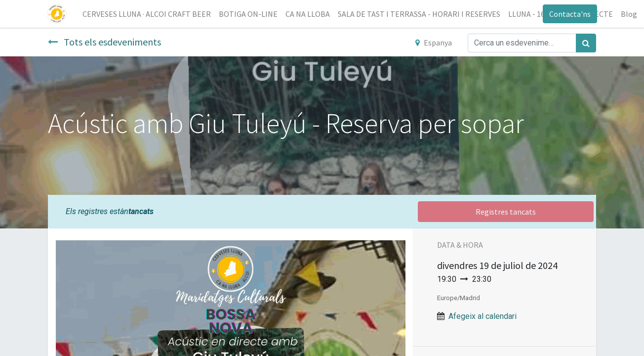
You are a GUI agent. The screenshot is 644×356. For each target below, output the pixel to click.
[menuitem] (148, 14)
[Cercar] (586, 43)
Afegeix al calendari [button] (483, 316)
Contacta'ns (569, 14)
